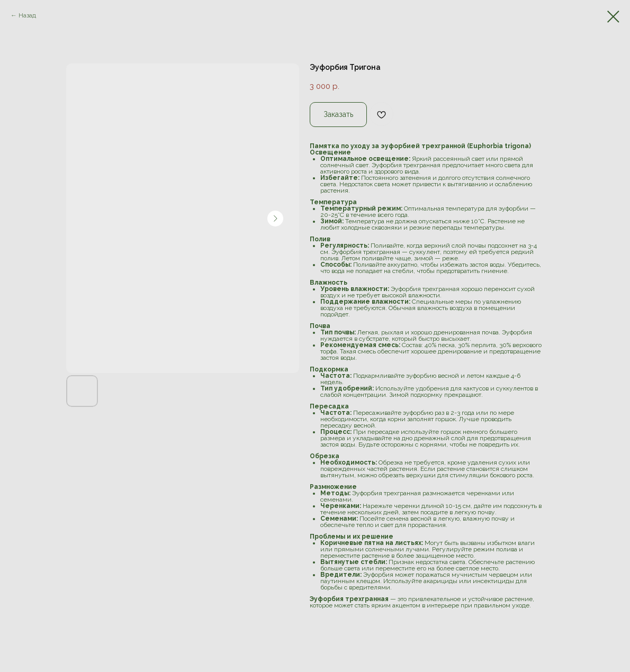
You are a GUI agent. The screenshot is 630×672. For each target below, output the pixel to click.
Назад (27, 15)
